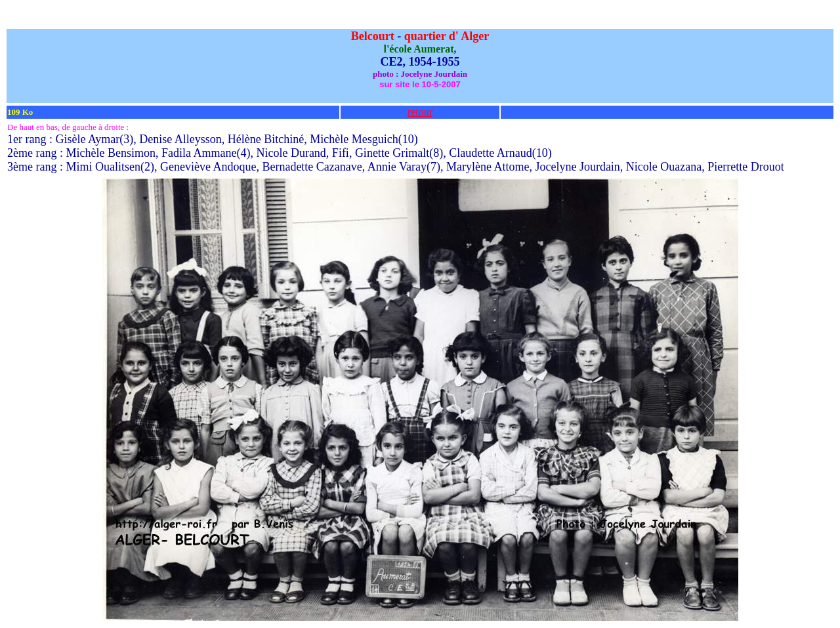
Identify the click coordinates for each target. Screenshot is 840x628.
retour (420, 112)
